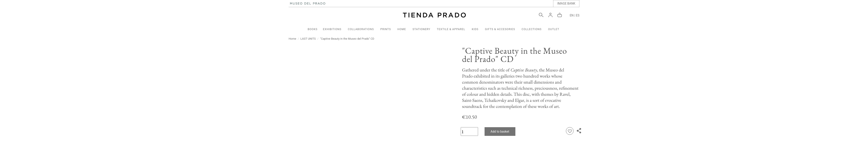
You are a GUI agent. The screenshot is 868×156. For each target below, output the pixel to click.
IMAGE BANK (566, 3)
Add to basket (500, 132)
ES (578, 15)
